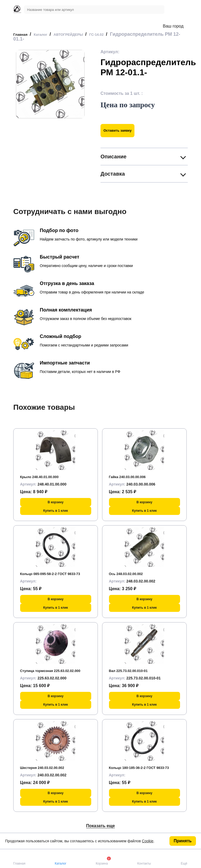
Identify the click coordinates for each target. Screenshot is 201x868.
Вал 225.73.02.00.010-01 (133, 671)
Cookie (148, 841)
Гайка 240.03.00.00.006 (132, 477)
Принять (183, 841)
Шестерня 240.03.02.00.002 (48, 767)
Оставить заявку (122, 130)
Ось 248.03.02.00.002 (130, 574)
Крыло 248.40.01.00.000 (44, 477)
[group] (50, 84)
